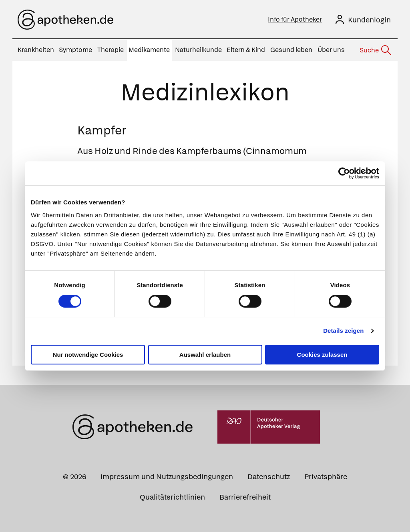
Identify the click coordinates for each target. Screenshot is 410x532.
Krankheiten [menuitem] (36, 50)
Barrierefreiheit (245, 497)
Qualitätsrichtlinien (172, 497)
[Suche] (375, 50)
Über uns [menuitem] (331, 50)
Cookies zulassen (322, 355)
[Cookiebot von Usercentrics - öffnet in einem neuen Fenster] (344, 173)
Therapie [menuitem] (111, 50)
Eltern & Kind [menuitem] (246, 50)
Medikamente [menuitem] (149, 50)
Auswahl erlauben (205, 355)
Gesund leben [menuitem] (291, 50)
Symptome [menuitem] (75, 50)
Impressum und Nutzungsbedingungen (167, 477)
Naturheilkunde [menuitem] (198, 50)
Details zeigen (343, 331)
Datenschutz (269, 477)
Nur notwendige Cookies (88, 355)
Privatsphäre (326, 477)
